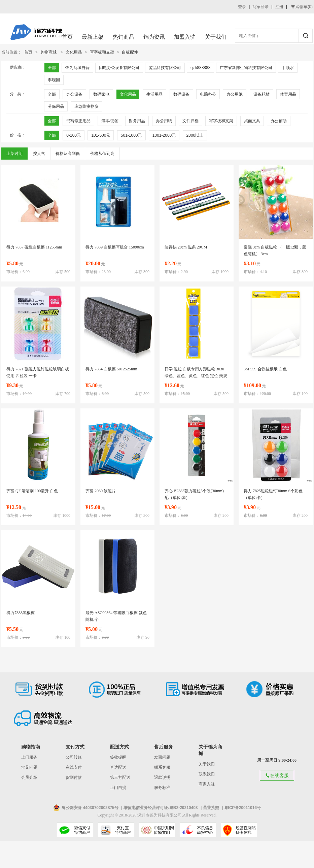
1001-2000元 (164, 135)
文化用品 (74, 52)
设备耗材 (261, 94)
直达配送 (118, 767)
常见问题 (29, 767)
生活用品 (154, 94)
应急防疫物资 (86, 106)
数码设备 (181, 94)
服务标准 (162, 788)
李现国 (54, 80)
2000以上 (195, 135)
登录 (242, 7)
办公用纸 (235, 94)
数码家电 (101, 94)
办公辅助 (279, 121)
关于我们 (216, 37)
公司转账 (74, 757)
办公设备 (74, 94)
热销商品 (124, 37)
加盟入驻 (185, 37)
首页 (67, 37)
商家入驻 (207, 784)
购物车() (302, 7)
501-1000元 (131, 135)
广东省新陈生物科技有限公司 (246, 68)
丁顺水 (288, 68)
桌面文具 (252, 121)
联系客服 (162, 767)
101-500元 (101, 135)
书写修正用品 (78, 121)
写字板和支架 (102, 52)
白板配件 (130, 52)
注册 (279, 7)
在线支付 (74, 767)
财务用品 (137, 121)
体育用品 (288, 94)
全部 (52, 68)
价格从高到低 (68, 154)
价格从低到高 (102, 154)
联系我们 (207, 774)
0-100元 (74, 135)
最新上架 (93, 37)
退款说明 (162, 777)
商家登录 (260, 7)
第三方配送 (120, 777)
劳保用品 (56, 106)
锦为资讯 (154, 37)
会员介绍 (29, 777)
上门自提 (118, 788)
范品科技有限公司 (165, 68)
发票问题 (162, 757)
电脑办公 (208, 94)
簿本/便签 (110, 121)
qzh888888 (200, 68)
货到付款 (74, 777)
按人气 (39, 154)
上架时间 (14, 154)
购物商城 (48, 52)
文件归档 (190, 121)
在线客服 (277, 775)
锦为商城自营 (77, 68)
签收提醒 (118, 757)
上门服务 (29, 757)
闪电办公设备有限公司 (119, 68)
